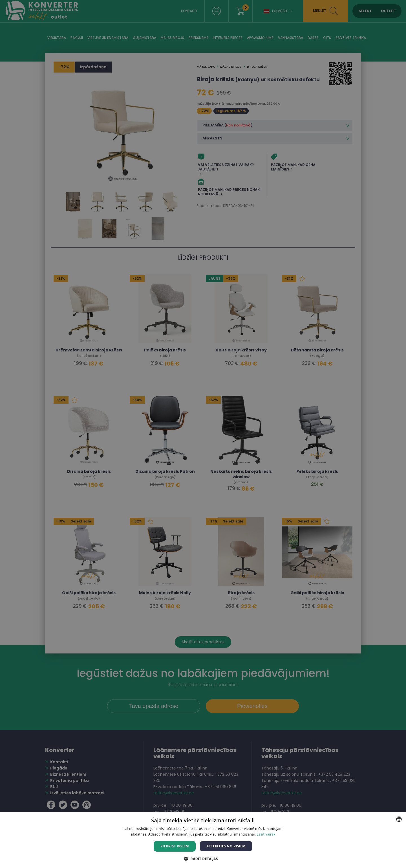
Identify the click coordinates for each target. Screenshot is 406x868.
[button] (203, 859)
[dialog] (203, 434)
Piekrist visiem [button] (175, 846)
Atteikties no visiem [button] (226, 846)
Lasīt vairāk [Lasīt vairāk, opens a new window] (266, 834)
